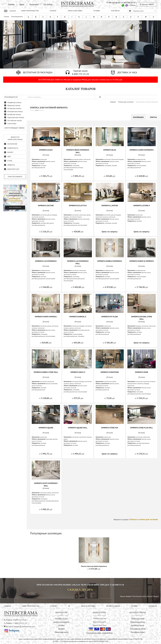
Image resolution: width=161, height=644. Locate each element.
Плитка (153, 117)
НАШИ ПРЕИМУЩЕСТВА (30, 11)
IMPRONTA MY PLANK (110, 317)
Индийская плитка (14, 102)
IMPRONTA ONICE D (78, 372)
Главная (113, 102)
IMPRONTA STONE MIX (110, 428)
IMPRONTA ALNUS (46, 150)
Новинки (11, 4)
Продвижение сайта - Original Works (100, 633)
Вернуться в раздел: (136, 520)
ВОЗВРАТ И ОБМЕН (113, 606)
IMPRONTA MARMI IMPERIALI (46, 317)
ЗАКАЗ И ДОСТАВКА (75, 11)
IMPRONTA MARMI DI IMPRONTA (142, 261)
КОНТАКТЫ (115, 11)
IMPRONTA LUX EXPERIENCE (46, 261)
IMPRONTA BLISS (110, 150)
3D (69, 606)
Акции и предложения (61, 622)
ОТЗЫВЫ (97, 11)
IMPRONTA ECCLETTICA (78, 206)
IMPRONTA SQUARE (46, 428)
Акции (22, 4)
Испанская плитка (14, 108)
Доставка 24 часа (61, 618)
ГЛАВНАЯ (7, 606)
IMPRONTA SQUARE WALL (78, 428)
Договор (61, 625)
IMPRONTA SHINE (142, 372)
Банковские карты (100, 622)
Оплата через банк (100, 625)
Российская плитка (15, 121)
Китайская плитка (14, 114)
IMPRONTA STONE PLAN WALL (142, 428)
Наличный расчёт (100, 618)
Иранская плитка (14, 105)
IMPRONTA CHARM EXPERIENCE (142, 150)
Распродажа (34, 4)
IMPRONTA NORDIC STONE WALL (46, 372)
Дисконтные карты (61, 632)
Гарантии (61, 629)
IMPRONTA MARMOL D (78, 317)
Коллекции (138, 117)
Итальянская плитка (15, 111)
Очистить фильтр (15, 177)
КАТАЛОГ (53, 11)
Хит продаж (48, 4)
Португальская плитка (16, 117)
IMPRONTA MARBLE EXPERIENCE (110, 261)
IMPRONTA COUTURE (46, 206)
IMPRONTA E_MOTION (110, 206)
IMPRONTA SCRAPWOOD (110, 372)
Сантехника (12, 123)
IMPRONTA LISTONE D (142, 206)
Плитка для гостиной (126, 102)
